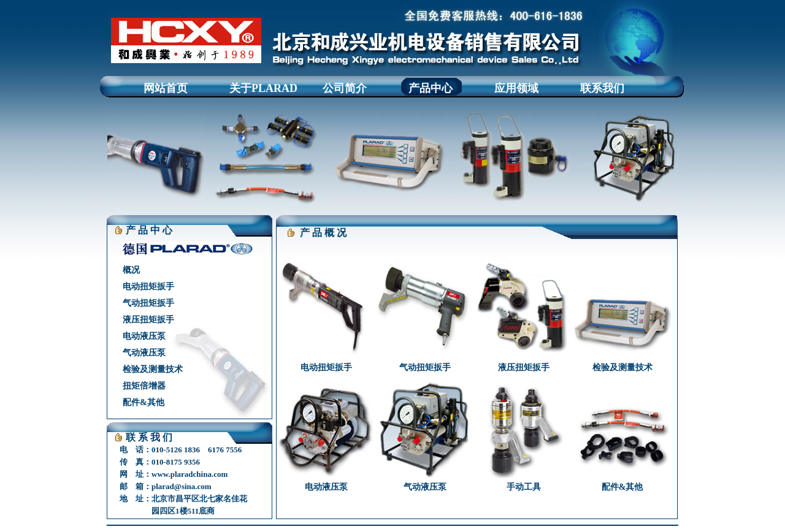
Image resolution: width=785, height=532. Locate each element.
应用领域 (516, 88)
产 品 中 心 (149, 230)
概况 (131, 270)
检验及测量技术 (153, 369)
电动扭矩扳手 (148, 287)
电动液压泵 (144, 336)
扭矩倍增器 (144, 386)
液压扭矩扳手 (148, 320)
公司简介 (345, 88)
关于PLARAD (263, 88)
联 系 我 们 (149, 437)
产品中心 (431, 88)
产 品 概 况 (323, 233)
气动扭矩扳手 (148, 303)
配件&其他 (144, 402)
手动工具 (524, 487)
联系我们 (602, 88)
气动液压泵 (144, 353)
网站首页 (166, 88)
